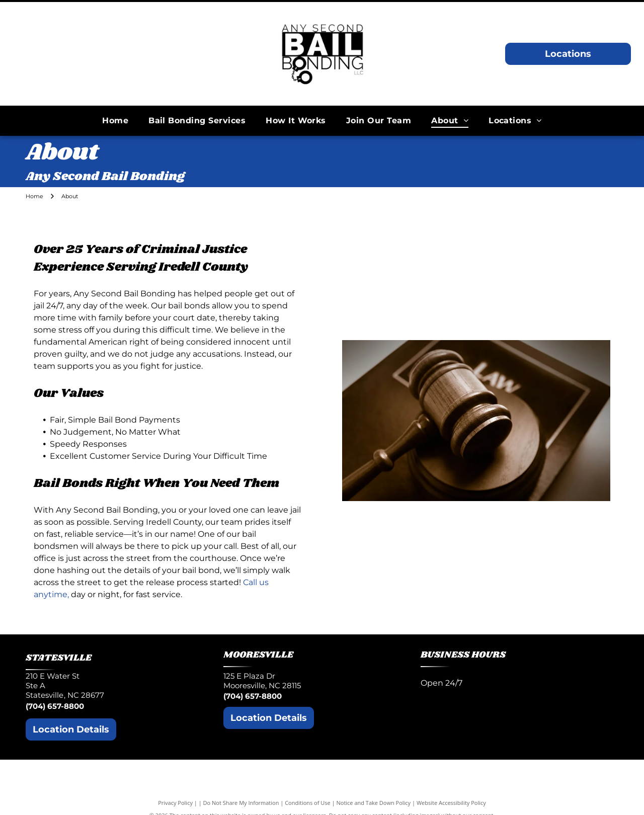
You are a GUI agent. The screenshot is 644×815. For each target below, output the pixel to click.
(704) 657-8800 (55, 706)
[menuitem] (115, 120)
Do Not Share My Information (241, 803)
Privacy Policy (175, 803)
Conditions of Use (308, 803)
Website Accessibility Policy (451, 803)
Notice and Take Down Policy (374, 803)
